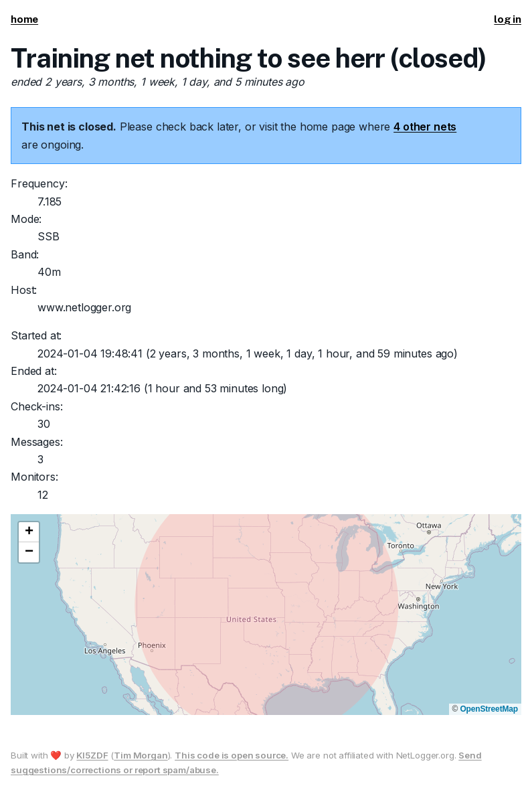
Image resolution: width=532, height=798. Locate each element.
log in (508, 19)
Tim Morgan (141, 755)
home (24, 19)
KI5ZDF (92, 755)
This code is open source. (232, 755)
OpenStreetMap (489, 709)
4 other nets (425, 127)
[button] (29, 532)
